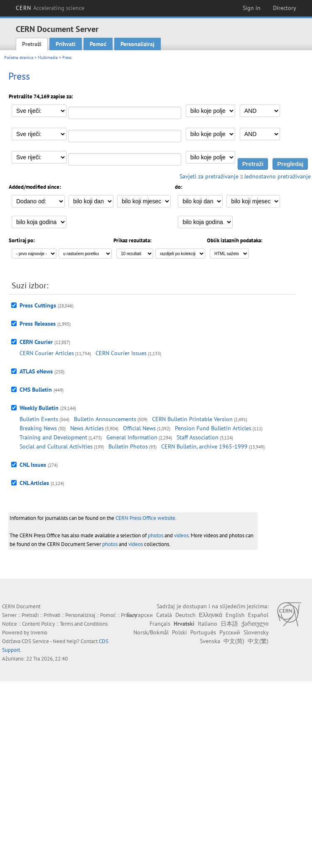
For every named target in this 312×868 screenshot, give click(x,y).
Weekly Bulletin (39, 408)
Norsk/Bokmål (151, 632)
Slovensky (256, 632)
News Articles (87, 428)
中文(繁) (258, 641)
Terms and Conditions (84, 624)
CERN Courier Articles (47, 353)
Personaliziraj (138, 44)
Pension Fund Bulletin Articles (213, 428)
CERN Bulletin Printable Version (192, 419)
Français (160, 624)
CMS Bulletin (36, 390)
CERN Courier (36, 342)
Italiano (208, 624)
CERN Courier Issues (121, 353)
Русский (230, 632)
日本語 (229, 624)
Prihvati (66, 44)
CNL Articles (34, 483)
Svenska (210, 641)
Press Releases (38, 324)
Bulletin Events (39, 419)
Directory (285, 8)
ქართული (255, 624)
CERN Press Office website (145, 518)
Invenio (39, 633)
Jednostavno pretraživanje (278, 176)
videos (181, 535)
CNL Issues (33, 465)
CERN (50, 8)
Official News (139, 428)
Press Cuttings (38, 305)
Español (258, 615)
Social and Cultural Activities (56, 446)
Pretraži (32, 44)
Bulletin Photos (128, 446)
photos (156, 535)
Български (140, 615)
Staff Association (198, 437)
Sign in (252, 8)
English (235, 615)
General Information (132, 437)
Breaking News (38, 428)
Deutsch (185, 615)
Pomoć (98, 44)
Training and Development (53, 437)
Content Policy (38, 624)
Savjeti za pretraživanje (209, 176)
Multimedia (48, 57)
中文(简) (234, 641)
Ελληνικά (211, 615)
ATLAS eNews (36, 371)
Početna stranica (19, 57)
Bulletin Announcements (105, 419)
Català (164, 615)
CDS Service (35, 641)
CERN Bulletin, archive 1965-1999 (204, 446)
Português (203, 632)
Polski (179, 632)
